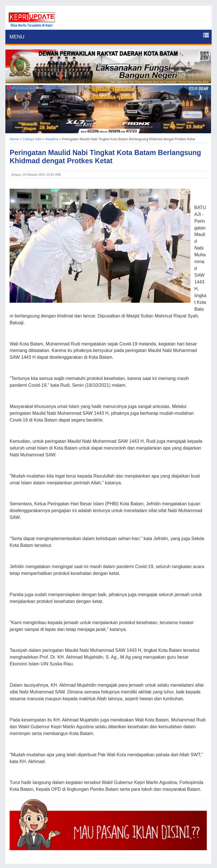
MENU (17, 37)
